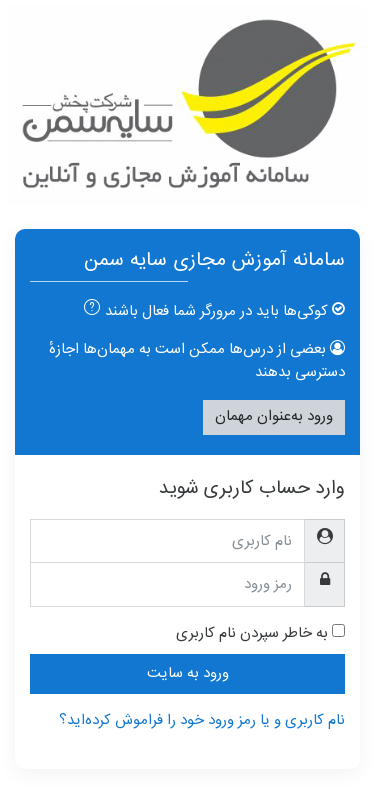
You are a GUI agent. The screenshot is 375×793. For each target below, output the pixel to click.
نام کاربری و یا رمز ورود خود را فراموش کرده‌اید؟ (202, 720)
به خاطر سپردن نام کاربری (252, 634)
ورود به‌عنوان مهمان (274, 416)
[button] (88, 311)
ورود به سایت (188, 673)
